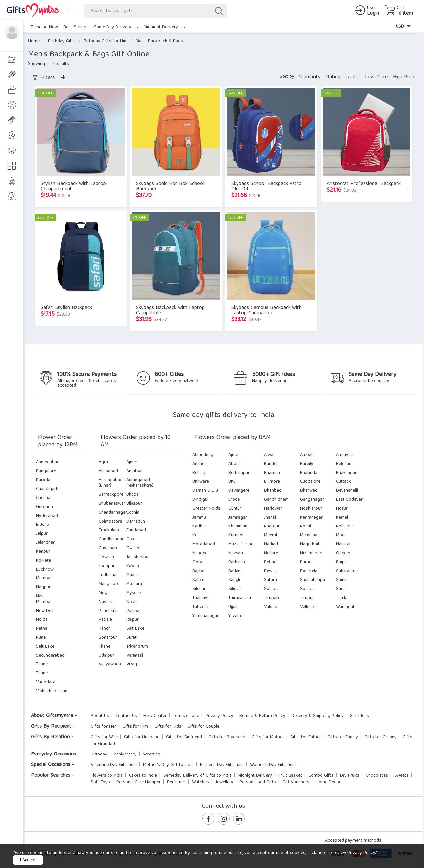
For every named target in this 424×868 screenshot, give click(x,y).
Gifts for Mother (268, 737)
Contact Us (126, 716)
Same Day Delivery (116, 27)
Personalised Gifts (258, 782)
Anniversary (125, 754)
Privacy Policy (219, 716)
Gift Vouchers (296, 782)
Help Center (155, 716)
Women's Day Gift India (273, 765)
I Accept (28, 860)
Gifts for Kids (168, 727)
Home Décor (328, 782)
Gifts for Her (103, 727)
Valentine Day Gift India (114, 765)
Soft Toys (100, 782)
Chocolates (377, 776)
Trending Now (44, 27)
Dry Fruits (350, 776)
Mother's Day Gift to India (168, 765)
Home (34, 41)
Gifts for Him (135, 727)
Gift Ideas (359, 716)
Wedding (152, 754)
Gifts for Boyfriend (227, 737)
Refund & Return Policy (262, 716)
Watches (201, 782)
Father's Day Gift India (222, 765)
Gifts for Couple (203, 727)
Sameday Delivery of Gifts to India (197, 776)
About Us (100, 716)
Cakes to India (143, 776)
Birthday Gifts (62, 41)
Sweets (401, 776)
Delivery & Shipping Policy (318, 716)
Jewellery (224, 782)
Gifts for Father (306, 737)
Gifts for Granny (380, 737)
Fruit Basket (290, 776)
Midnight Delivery (164, 27)
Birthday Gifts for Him (106, 41)
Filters (44, 78)
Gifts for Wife (104, 737)
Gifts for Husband (142, 737)
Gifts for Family (343, 737)
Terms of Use (186, 716)
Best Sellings (76, 27)
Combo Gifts (321, 776)
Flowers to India (107, 776)
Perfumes (176, 782)
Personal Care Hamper (138, 782)
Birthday (99, 754)
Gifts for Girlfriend (184, 737)
